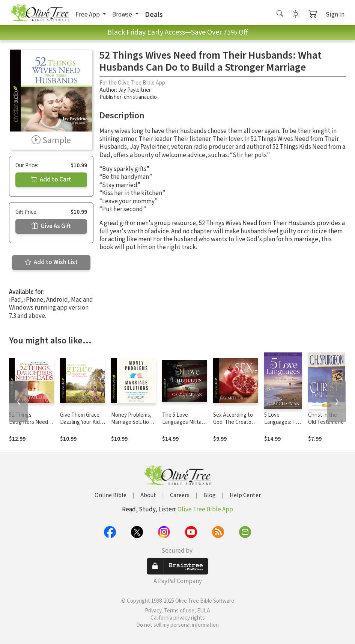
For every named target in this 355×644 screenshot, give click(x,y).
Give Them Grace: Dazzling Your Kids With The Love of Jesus (81, 426)
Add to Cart (51, 180)
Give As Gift (51, 226)
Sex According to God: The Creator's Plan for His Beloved (235, 426)
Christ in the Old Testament (326, 419)
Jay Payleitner (135, 90)
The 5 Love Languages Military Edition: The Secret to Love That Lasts (185, 426)
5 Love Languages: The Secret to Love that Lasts (283, 426)
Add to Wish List (51, 262)
